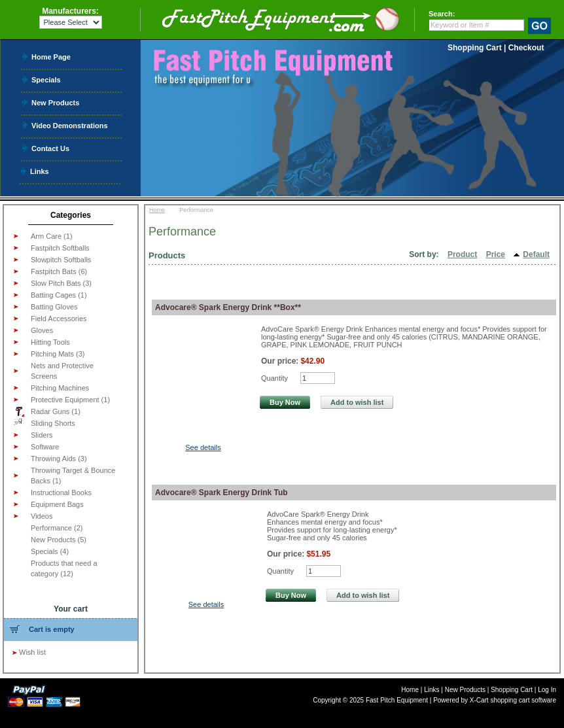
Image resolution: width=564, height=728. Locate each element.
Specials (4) (50, 551)
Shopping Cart (475, 48)
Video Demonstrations (70, 125)
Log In (547, 690)
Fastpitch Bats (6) (59, 271)
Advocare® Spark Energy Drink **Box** (228, 307)
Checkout (526, 48)
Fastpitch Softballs (60, 248)
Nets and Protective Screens (62, 371)
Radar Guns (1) (47, 411)
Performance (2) (57, 528)
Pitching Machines (60, 388)
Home (157, 210)
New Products (55, 102)
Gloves (42, 330)
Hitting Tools (50, 342)
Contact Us (50, 148)
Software (45, 447)
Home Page (51, 57)
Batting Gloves (54, 307)
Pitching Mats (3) (58, 354)
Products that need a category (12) (64, 568)
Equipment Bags (57, 504)
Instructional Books (61, 493)
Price (496, 254)
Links (40, 171)
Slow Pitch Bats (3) (61, 283)
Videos (42, 516)
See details (203, 447)
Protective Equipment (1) (70, 400)
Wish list (32, 652)
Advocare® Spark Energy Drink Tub (221, 493)
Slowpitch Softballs (61, 260)
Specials (46, 79)
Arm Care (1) (52, 236)
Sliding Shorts (44, 423)
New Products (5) (59, 540)
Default (536, 254)
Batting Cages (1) (59, 295)
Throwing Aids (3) (59, 459)
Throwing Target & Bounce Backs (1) (73, 476)
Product (462, 254)
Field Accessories (59, 319)
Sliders (42, 435)
